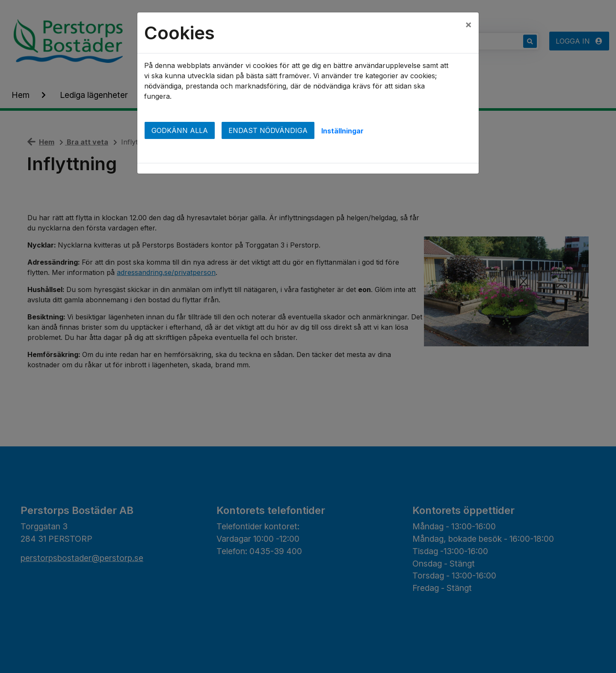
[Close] (468, 24)
